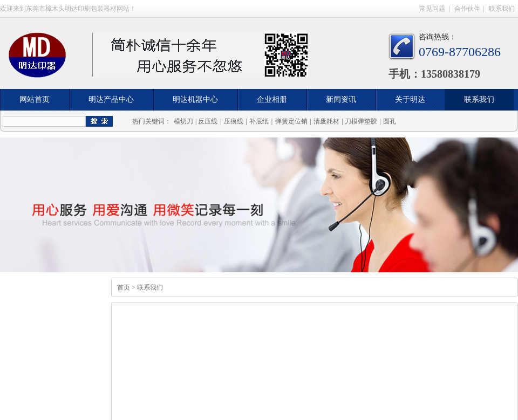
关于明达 (410, 99)
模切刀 (183, 121)
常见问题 (432, 9)
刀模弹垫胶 (361, 121)
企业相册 (272, 99)
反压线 (208, 121)
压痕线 (234, 121)
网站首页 (35, 99)
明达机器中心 (195, 99)
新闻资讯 (341, 99)
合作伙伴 (467, 9)
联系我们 (502, 9)
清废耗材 (326, 121)
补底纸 (259, 121)
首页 (124, 287)
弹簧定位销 (291, 121)
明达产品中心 (111, 99)
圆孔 (390, 121)
